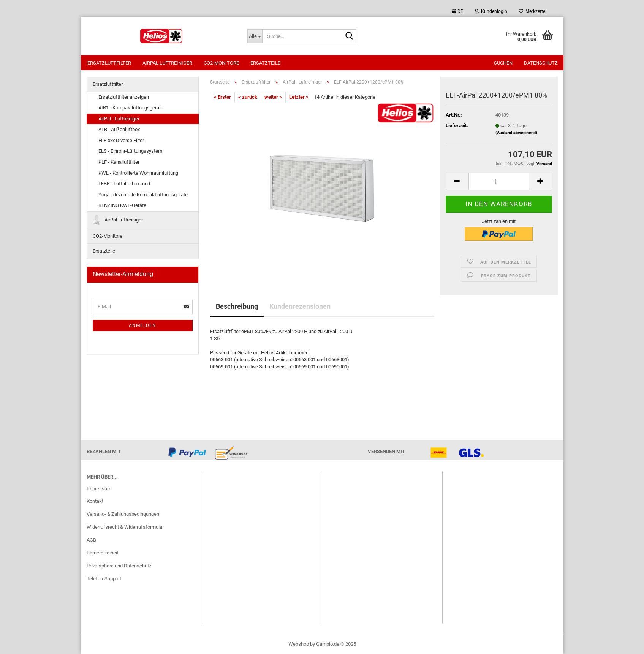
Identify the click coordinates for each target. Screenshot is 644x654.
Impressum (99, 489)
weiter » (273, 97)
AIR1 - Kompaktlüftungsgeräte (131, 108)
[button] (457, 11)
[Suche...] (255, 36)
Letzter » (299, 97)
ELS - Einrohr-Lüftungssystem (130, 151)
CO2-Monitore (221, 63)
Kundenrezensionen (300, 306)
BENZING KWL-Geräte (122, 205)
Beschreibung (237, 306)
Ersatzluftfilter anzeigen (124, 97)
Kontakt (95, 501)
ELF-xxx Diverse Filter (121, 140)
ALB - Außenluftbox (119, 129)
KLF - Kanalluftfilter (119, 162)
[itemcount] (499, 181)
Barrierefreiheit (103, 553)
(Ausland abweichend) (516, 133)
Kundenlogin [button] (491, 11)
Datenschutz (541, 63)
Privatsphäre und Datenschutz (119, 566)
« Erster (222, 97)
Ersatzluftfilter (109, 63)
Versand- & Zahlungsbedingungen (123, 514)
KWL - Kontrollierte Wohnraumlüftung (138, 173)
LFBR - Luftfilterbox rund (124, 184)
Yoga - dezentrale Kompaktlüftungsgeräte (143, 195)
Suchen (503, 63)
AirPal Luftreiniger (167, 63)
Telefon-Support (104, 579)
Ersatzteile (265, 63)
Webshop (299, 644)
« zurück (248, 97)
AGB (91, 540)
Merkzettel (532, 11)
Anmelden (142, 325)
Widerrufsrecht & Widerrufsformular (125, 527)
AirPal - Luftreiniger (119, 119)
